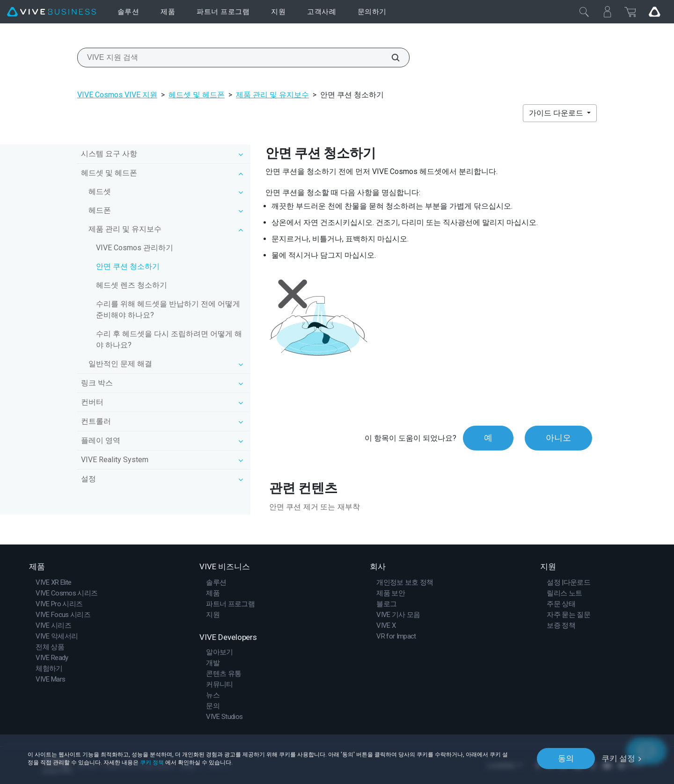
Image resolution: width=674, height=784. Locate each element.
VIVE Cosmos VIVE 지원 (117, 95)
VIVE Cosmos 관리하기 (135, 248)
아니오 (558, 438)
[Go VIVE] (654, 12)
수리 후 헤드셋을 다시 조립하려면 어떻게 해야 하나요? (169, 339)
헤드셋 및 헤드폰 (197, 95)
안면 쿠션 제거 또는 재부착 (315, 507)
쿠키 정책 (152, 762)
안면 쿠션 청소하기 (128, 266)
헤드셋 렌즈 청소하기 (132, 285)
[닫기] (584, 12)
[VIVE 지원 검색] (390, 58)
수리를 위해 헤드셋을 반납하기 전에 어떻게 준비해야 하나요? (168, 309)
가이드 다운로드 (557, 113)
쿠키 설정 (618, 758)
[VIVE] (51, 12)
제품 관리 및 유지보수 (272, 95)
